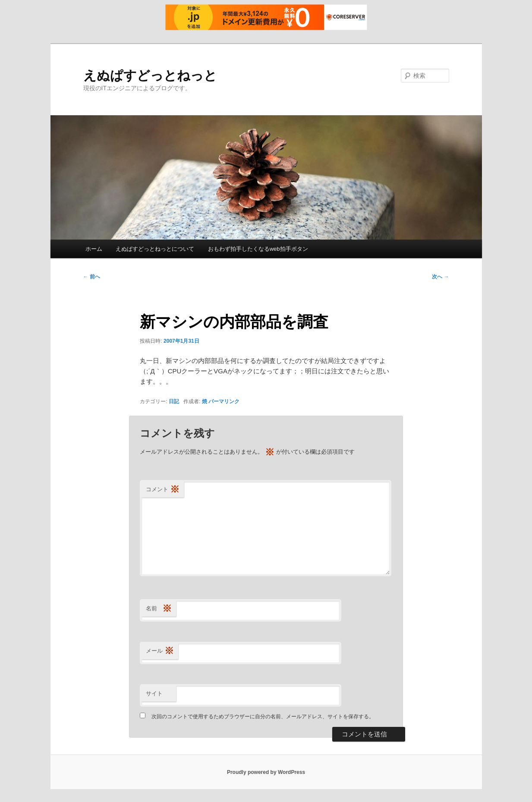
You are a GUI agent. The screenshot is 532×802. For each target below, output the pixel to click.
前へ (92, 277)
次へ (440, 277)
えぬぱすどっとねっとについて (155, 249)
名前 (159, 609)
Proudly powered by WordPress (266, 772)
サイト (154, 693)
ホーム (94, 249)
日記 (174, 401)
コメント (163, 490)
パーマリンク (224, 401)
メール (160, 651)
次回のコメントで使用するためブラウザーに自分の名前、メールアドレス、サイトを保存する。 (263, 717)
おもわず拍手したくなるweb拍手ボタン (258, 249)
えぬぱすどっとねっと (150, 75)
